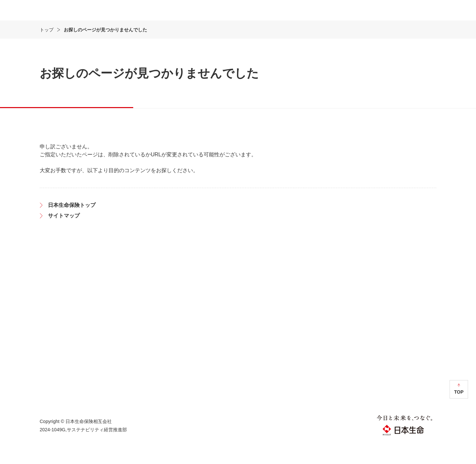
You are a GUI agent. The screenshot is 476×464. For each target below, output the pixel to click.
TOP (459, 411)
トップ (47, 49)
